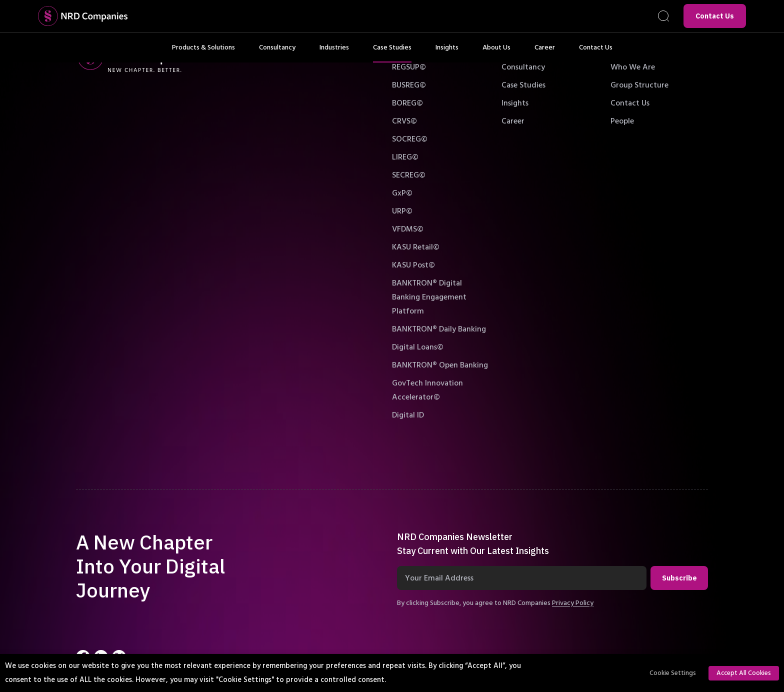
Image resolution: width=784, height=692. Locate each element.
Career (545, 52)
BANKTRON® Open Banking (440, 365)
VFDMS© (408, 229)
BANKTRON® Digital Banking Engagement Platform (429, 297)
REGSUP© (409, 67)
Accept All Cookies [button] (744, 673)
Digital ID (408, 415)
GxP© (402, 193)
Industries (334, 52)
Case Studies (392, 52)
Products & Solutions (203, 52)
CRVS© (404, 121)
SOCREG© (410, 139)
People (622, 121)
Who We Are (633, 67)
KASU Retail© (416, 247)
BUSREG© (409, 85)
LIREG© (405, 157)
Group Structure (639, 85)
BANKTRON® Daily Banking (439, 329)
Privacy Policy (573, 603)
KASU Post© (413, 265)
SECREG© (409, 175)
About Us (496, 52)
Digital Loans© (418, 347)
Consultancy (277, 52)
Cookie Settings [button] (673, 673)
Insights (447, 52)
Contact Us (715, 16)
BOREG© (407, 103)
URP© (402, 211)
